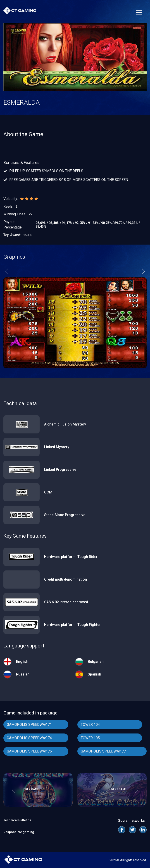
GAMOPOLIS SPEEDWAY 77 (103, 751)
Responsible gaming (19, 832)
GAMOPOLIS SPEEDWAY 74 (29, 738)
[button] (144, 272)
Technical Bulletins (17, 820)
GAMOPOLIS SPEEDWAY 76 (29, 751)
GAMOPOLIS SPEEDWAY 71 (29, 725)
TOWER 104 (90, 725)
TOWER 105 (90, 738)
